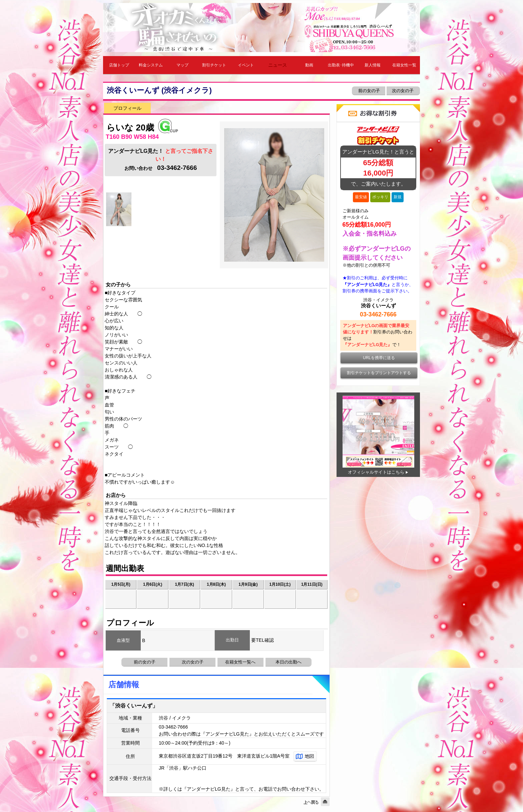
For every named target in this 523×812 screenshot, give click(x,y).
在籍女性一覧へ (240, 662)
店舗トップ (119, 65)
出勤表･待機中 (341, 65)
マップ (182, 65)
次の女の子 (403, 91)
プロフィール (127, 108)
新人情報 (373, 65)
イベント (246, 65)
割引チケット (214, 65)
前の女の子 (368, 91)
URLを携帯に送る (379, 358)
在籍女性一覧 (404, 65)
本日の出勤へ (289, 662)
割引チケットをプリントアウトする (379, 373)
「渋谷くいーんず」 (134, 706)
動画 (309, 65)
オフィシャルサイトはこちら (376, 472)
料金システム (151, 65)
